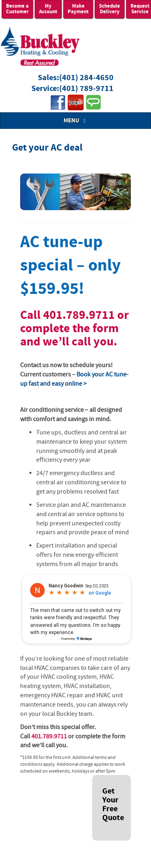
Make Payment (78, 9)
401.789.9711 (79, 315)
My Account (48, 9)
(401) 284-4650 (86, 78)
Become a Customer (17, 9)
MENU (76, 121)
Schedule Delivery (110, 9)
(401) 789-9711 (86, 89)
